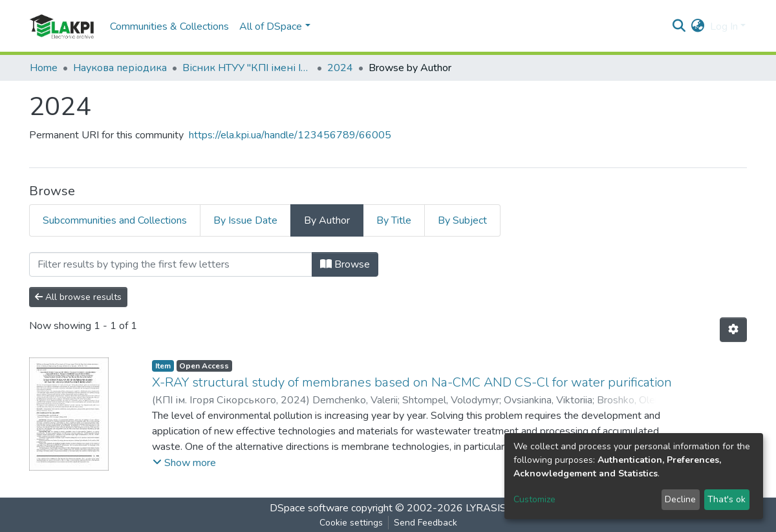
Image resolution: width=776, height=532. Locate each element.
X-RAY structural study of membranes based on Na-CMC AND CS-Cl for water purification (412, 382)
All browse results (78, 297)
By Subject (462, 220)
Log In (724, 27)
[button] (698, 27)
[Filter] (171, 264)
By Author (327, 220)
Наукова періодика (120, 68)
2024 (340, 68)
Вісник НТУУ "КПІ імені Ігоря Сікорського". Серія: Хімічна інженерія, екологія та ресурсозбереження (247, 68)
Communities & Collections (169, 27)
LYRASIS (486, 508)
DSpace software (309, 508)
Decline (680, 499)
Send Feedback (426, 523)
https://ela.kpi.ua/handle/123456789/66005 (290, 135)
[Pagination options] (733, 330)
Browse (345, 264)
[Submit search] (679, 27)
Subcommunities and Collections (115, 220)
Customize (534, 499)
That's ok (727, 499)
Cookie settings (351, 523)
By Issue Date (245, 220)
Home (44, 68)
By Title (394, 220)
